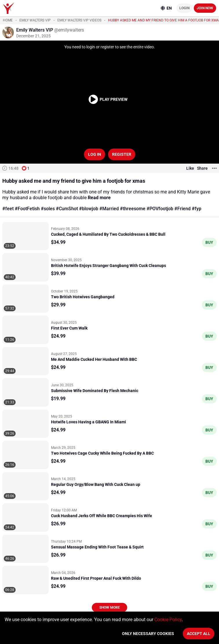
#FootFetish (27, 209)
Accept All (199, 634)
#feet (8, 209)
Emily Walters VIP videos (79, 20)
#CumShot (67, 209)
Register (122, 154)
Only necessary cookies (148, 634)
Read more (99, 198)
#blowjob (89, 209)
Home (8, 20)
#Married (109, 209)
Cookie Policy (168, 620)
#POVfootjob (160, 209)
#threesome (133, 209)
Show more (110, 608)
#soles (48, 209)
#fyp (197, 209)
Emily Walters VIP (35, 20)
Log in (95, 154)
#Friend (183, 209)
